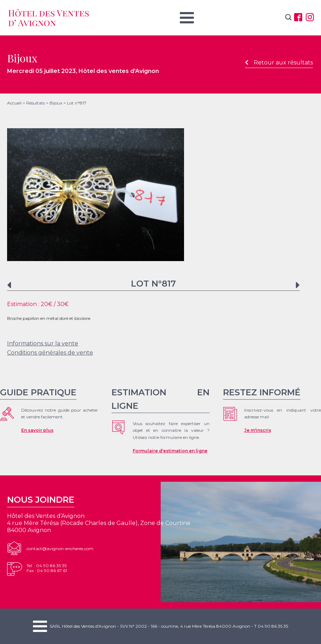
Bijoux (56, 103)
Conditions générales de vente (50, 353)
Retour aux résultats (279, 63)
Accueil (14, 103)
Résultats (36, 103)
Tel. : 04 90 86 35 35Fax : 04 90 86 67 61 (47, 568)
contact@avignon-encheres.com (60, 549)
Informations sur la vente (43, 343)
